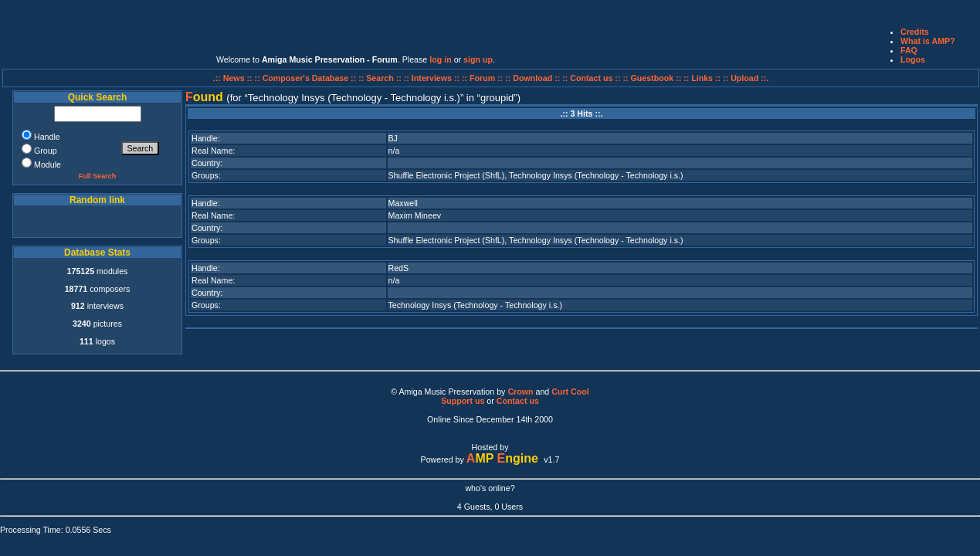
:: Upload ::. (746, 78)
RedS (399, 268)
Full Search (98, 176)
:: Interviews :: (433, 78)
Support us (463, 401)
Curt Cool (570, 392)
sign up (478, 59)
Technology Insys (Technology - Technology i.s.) (596, 175)
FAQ (909, 50)
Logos (913, 59)
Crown (520, 392)
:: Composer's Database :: (307, 78)
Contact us (518, 401)
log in (440, 59)
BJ (393, 138)
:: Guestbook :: (652, 78)
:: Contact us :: (591, 78)
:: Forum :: (483, 78)
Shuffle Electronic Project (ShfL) (447, 175)
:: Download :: (534, 78)
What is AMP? (928, 41)
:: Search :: (381, 78)
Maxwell (404, 203)
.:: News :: (234, 78)
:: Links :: (702, 78)
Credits (915, 32)
